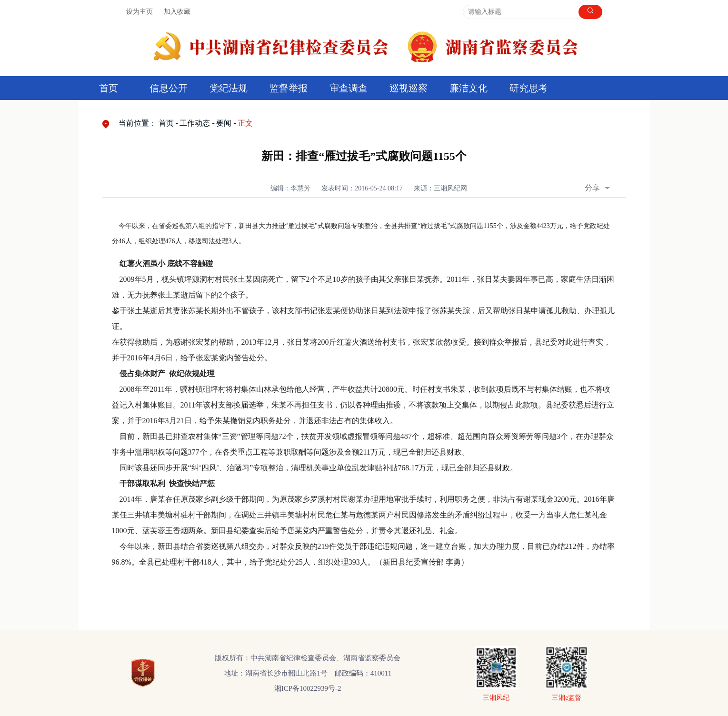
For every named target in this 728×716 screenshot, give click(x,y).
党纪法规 (229, 88)
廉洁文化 (469, 88)
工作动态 (195, 123)
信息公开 (169, 88)
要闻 (224, 123)
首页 (109, 88)
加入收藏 (177, 12)
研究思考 (529, 88)
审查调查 (349, 88)
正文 (245, 123)
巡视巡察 (409, 88)
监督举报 (289, 88)
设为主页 (140, 12)
